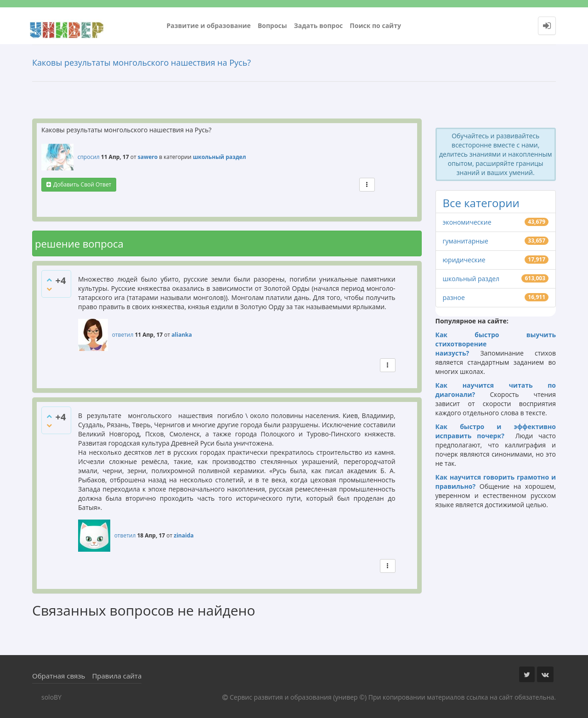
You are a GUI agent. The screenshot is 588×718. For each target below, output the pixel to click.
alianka (181, 335)
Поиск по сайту (375, 25)
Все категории (481, 203)
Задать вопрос (319, 25)
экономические (467, 222)
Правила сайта (117, 676)
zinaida (184, 535)
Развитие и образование (209, 25)
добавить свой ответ (82, 184)
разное (454, 297)
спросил (89, 157)
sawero (148, 157)
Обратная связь (59, 676)
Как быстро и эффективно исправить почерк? (496, 431)
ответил (123, 335)
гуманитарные (466, 241)
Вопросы (272, 25)
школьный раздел (220, 157)
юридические (464, 260)
